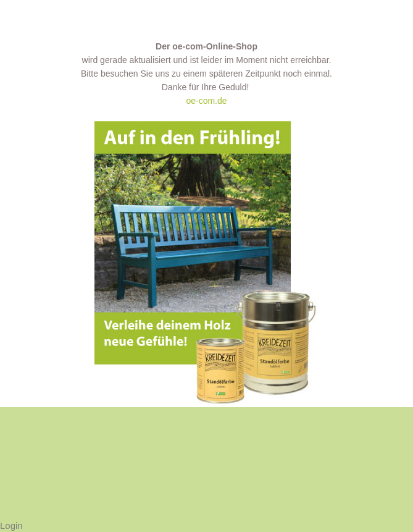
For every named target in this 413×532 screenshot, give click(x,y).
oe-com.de (206, 101)
